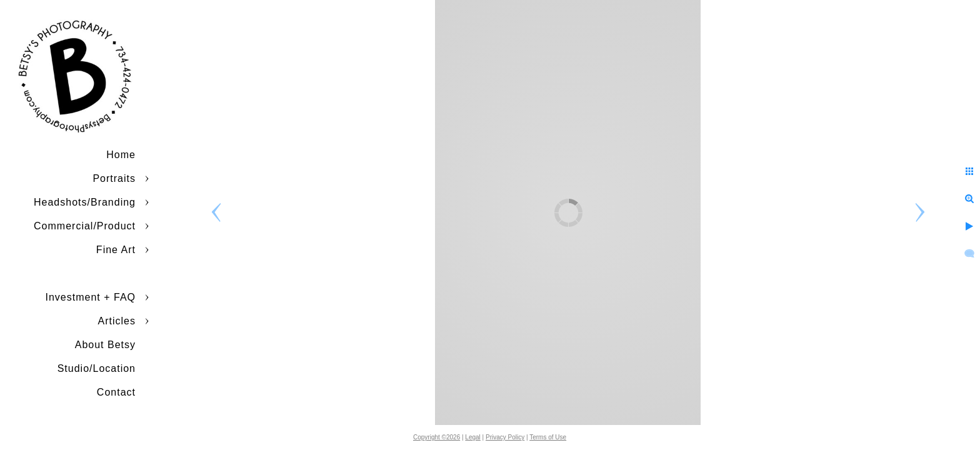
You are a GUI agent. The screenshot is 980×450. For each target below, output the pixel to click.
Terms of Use (548, 437)
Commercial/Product (85, 226)
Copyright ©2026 (437, 437)
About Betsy (105, 345)
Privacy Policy (505, 437)
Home (121, 155)
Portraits (114, 178)
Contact (116, 392)
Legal (472, 437)
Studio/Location (97, 368)
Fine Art (116, 250)
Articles (117, 321)
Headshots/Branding (85, 202)
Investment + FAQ (91, 297)
